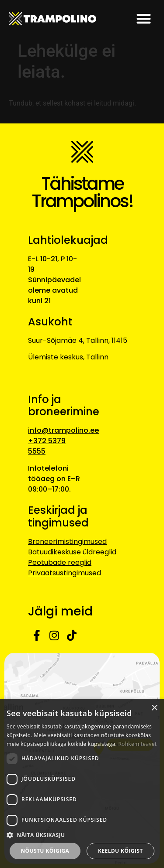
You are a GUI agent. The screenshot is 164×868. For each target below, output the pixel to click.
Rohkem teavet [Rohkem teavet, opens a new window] (137, 744)
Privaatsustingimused (65, 573)
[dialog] (82, 783)
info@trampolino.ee (63, 430)
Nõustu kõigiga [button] (45, 851)
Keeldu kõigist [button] (120, 851)
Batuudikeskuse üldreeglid (72, 552)
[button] (144, 19)
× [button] (154, 708)
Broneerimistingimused (67, 542)
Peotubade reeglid (60, 562)
